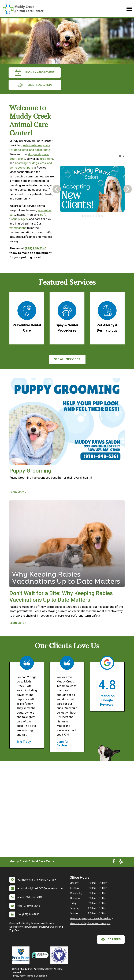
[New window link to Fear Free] (22, 955)
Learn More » (18, 492)
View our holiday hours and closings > (90, 923)
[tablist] (92, 216)
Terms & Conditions (37, 976)
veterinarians (18, 228)
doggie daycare (38, 154)
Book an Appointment (35, 73)
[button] (120, 156)
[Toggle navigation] (129, 9)
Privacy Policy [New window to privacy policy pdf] (19, 976)
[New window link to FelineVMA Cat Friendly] (41, 955)
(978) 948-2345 (36, 248)
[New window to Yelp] (121, 862)
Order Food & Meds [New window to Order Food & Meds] (35, 85)
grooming (47, 159)
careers (111, 940)
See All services (67, 359)
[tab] (82, 216)
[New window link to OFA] (60, 955)
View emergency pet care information (90, 918)
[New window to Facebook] (114, 862)
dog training (17, 159)
